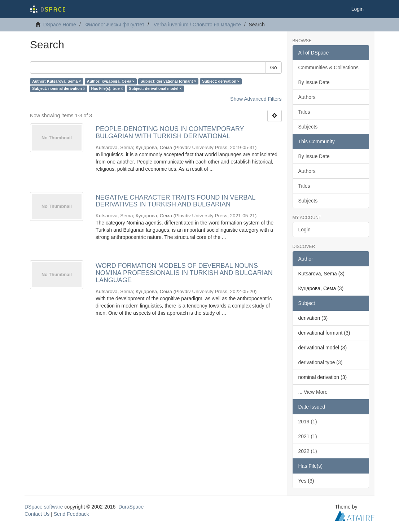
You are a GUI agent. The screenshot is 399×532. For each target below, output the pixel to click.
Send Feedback (71, 514)
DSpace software (44, 507)
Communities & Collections (328, 67)
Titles (304, 112)
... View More (313, 392)
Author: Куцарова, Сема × (111, 81)
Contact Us (37, 514)
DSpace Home (60, 25)
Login (304, 230)
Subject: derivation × (221, 81)
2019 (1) (308, 422)
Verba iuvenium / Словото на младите (197, 25)
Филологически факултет (115, 25)
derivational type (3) (321, 362)
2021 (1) (308, 436)
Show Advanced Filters (256, 99)
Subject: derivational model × (155, 88)
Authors (307, 97)
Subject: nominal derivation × (59, 88)
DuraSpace (131, 507)
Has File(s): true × (107, 88)
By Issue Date (314, 82)
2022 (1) (308, 451)
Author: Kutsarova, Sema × (56, 81)
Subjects (308, 127)
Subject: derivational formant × (168, 81)
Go (274, 67)
